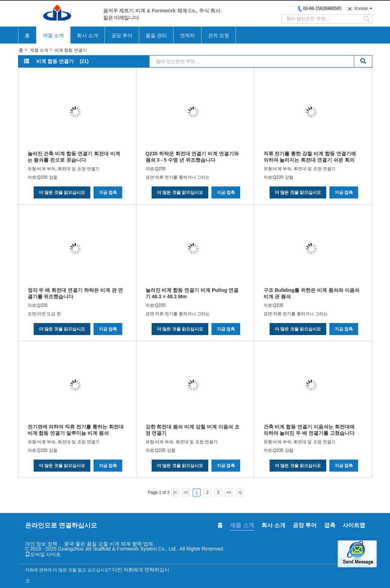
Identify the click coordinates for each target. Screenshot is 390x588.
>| (240, 492)
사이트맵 (354, 525)
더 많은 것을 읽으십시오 (62, 192)
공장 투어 (122, 35)
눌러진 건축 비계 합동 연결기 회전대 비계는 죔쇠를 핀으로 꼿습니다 (74, 157)
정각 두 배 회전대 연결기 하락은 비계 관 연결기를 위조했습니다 (75, 293)
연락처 (187, 35)
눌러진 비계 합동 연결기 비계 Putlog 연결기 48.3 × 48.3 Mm (192, 293)
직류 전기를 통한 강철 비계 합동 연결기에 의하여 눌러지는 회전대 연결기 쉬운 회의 (310, 157)
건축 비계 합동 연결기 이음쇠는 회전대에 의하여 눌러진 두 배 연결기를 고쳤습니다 (309, 430)
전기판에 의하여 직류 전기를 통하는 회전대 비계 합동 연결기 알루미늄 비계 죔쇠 (76, 430)
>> (229, 492)
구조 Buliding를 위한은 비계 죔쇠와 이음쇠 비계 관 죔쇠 (312, 293)
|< (175, 492)
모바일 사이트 (43, 554)
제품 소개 (53, 35)
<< (186, 492)
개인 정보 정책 (41, 544)
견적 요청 (219, 35)
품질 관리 (156, 35)
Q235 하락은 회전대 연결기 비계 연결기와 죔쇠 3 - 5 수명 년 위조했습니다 (192, 157)
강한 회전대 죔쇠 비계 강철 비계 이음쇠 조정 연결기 (193, 430)
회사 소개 (87, 35)
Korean (361, 8)
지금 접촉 (108, 192)
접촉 (330, 525)
